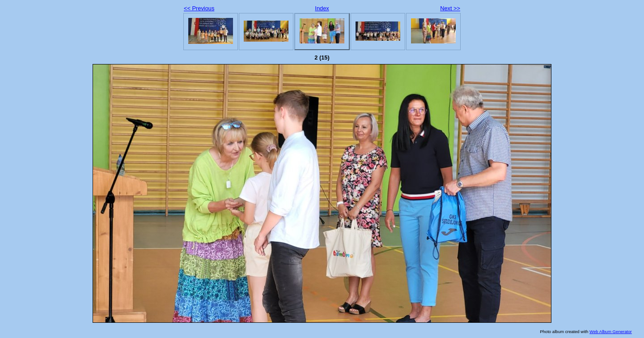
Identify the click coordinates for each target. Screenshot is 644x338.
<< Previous (199, 8)
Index (322, 8)
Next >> (450, 8)
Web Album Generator (611, 332)
